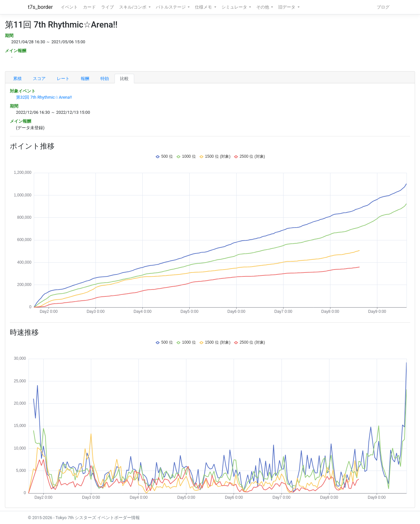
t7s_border (40, 7)
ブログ (383, 7)
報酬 (85, 79)
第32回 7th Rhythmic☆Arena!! (44, 97)
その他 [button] (263, 7)
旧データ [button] (287, 7)
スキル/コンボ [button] (133, 7)
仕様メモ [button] (204, 7)
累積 (17, 79)
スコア (39, 79)
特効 (105, 79)
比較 (124, 79)
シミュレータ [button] (235, 7)
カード (89, 7)
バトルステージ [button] (171, 7)
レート (63, 79)
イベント (69, 7)
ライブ (107, 7)
